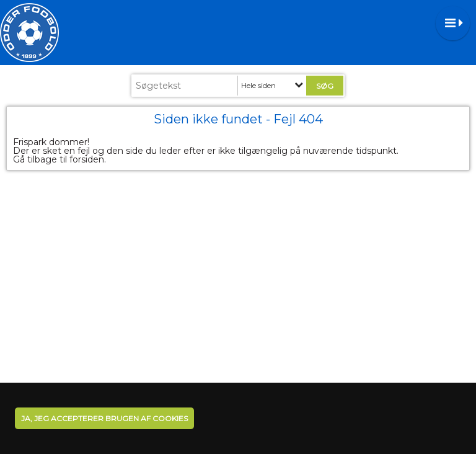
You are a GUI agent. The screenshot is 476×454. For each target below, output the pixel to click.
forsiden (87, 159)
